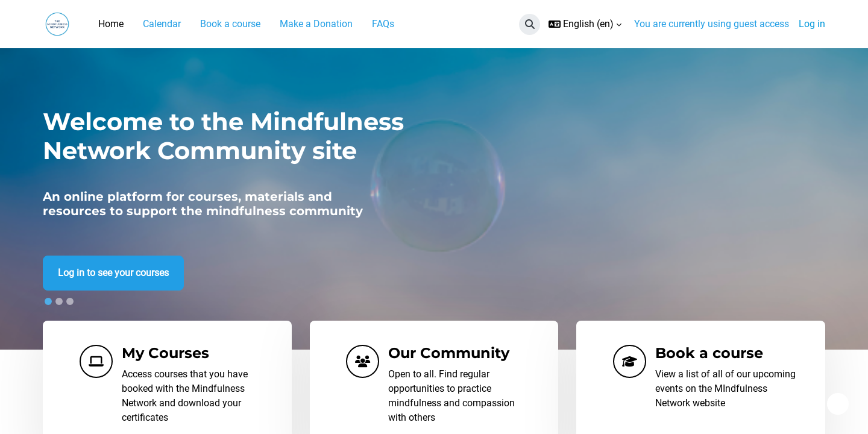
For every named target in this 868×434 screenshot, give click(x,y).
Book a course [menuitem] (230, 24)
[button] (530, 24)
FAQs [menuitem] (383, 24)
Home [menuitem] (111, 24)
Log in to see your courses (113, 273)
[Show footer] (838, 404)
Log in (812, 24)
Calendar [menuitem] (162, 24)
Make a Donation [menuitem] (316, 24)
